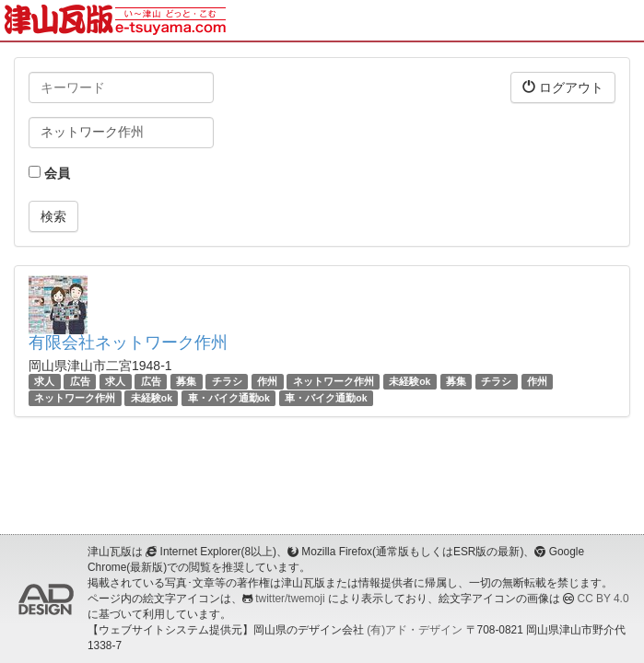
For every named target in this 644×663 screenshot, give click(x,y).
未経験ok (410, 381)
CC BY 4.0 (603, 599)
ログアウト (563, 87)
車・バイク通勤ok (229, 398)
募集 (186, 381)
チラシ (227, 381)
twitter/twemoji (290, 599)
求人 (44, 381)
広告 (80, 381)
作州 (267, 381)
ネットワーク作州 (334, 381)
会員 (49, 173)
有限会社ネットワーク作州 (128, 343)
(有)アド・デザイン (415, 630)
